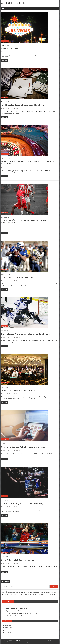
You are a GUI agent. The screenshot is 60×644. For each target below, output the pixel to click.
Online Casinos (5, 41)
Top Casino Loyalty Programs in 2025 (18, 390)
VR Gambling (5, 97)
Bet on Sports (5, 213)
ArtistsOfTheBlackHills (13, 3)
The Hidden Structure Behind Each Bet (18, 277)
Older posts (6, 581)
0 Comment (17, 52)
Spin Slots (7, 630)
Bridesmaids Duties (10, 48)
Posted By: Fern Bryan (7, 52)
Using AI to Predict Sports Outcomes (18, 560)
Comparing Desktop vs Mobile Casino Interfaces (23, 447)
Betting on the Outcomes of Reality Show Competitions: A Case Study (28, 163)
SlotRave (13, 591)
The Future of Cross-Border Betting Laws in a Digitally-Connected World (26, 221)
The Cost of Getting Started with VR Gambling (22, 503)
